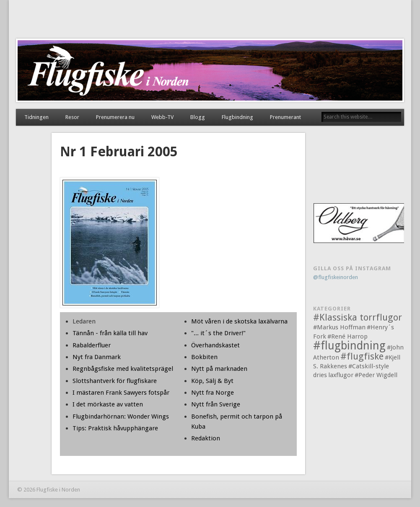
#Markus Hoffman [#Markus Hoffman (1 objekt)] (339, 327)
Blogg (198, 117)
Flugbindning (237, 117)
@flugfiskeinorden (336, 277)
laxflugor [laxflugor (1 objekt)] (341, 375)
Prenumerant (285, 117)
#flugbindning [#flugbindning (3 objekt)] (349, 345)
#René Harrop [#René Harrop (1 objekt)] (347, 336)
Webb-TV (162, 117)
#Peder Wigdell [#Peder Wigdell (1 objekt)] (376, 375)
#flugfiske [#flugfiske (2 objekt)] (362, 356)
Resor (72, 117)
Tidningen (36, 117)
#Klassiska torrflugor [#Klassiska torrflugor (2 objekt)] (358, 317)
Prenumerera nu (115, 117)
